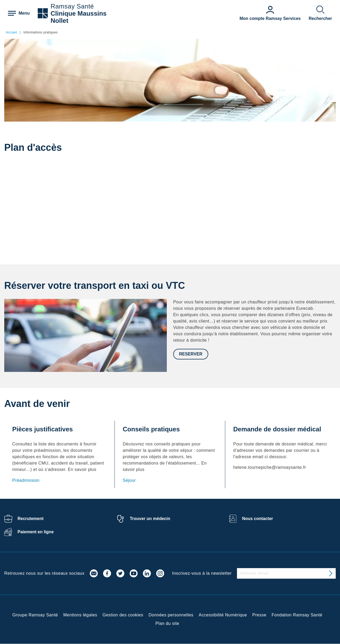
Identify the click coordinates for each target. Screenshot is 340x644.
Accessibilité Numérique (223, 615)
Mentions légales (80, 615)
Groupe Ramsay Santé (35, 615)
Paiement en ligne (36, 532)
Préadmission (26, 480)
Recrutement (31, 519)
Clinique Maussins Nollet (78, 17)
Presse (259, 615)
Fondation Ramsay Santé (297, 615)
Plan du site (167, 623)
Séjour (129, 480)
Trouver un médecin (150, 519)
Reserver (191, 354)
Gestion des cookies (123, 615)
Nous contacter (257, 519)
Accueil (11, 33)
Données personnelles (171, 615)
